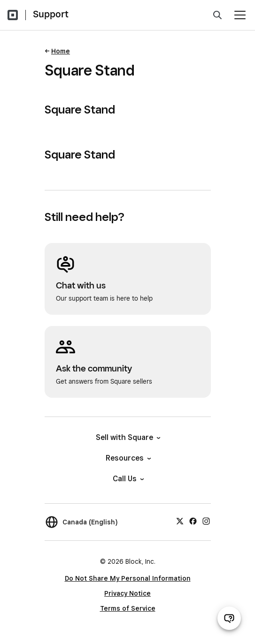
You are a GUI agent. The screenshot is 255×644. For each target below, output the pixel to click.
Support (51, 14)
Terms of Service (128, 608)
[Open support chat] (229, 618)
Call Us (128, 479)
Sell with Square (127, 437)
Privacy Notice (127, 593)
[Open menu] (240, 15)
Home (61, 51)
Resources (128, 458)
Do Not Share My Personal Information (128, 578)
